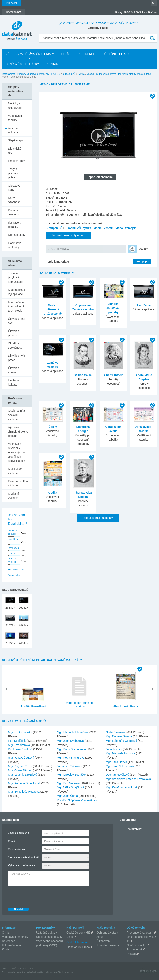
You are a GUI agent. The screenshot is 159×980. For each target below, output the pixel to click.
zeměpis (131, 228)
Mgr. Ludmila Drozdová (23, 775)
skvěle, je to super (13, 532)
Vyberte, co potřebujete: (22, 865)
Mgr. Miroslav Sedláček (72, 775)
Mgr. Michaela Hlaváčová (73, 732)
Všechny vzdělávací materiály (33, 74)
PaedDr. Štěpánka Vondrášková (77, 800)
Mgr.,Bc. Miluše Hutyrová (24, 792)
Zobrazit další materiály (98, 518)
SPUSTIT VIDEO (58, 249)
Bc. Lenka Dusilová (21, 749)
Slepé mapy (16, 140)
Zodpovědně (135, 949)
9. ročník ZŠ (69, 74)
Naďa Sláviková (116, 732)
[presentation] (39, 896)
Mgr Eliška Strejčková (71, 787)
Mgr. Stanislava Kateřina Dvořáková (128, 779)
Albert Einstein (113, 375)
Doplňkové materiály (15, 245)
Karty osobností (14, 200)
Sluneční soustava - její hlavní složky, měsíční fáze (124, 74)
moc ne (12, 553)
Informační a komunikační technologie (16, 306)
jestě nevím (14, 548)
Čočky (53, 427)
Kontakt (7, 949)
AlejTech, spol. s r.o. (65, 972)
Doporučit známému (100, 177)
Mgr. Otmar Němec (20, 770)
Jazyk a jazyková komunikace (16, 277)
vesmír (109, 228)
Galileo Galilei (83, 375)
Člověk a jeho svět (17, 321)
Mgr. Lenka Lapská (20, 732)
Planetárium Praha (78, 947)
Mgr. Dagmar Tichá (20, 766)
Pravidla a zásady (108, 945)
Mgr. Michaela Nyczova (121, 753)
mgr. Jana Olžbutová (21, 758)
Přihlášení (11, 3)
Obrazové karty (14, 188)
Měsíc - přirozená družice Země (53, 309)
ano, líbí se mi (14, 541)
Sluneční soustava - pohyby (113, 308)
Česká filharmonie (78, 942)
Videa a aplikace (13, 130)
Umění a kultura (13, 382)
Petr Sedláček (17, 741)
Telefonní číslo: (17, 849)
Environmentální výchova (18, 483)
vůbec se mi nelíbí (13, 560)
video (119, 228)
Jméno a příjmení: (19, 833)
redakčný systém (35, 972)
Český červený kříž (78, 933)
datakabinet (135, 829)
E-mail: (12, 841)
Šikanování (103, 941)
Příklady (132, 954)
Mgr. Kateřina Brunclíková (25, 783)
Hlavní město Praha (126, 706)
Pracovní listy (16, 161)
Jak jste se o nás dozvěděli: (24, 857)
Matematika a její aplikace (17, 292)
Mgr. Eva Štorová (19, 745)
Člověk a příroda (14, 333)
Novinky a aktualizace (15, 106)
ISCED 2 (56, 74)
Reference (9, 941)
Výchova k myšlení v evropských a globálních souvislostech (17, 452)
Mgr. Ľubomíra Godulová (122, 741)
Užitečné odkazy (47, 933)
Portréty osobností (14, 212)
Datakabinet (8, 74)
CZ (154, 3)
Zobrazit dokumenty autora (68, 235)
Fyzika (81, 74)
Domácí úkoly (17, 235)
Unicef (70, 937)
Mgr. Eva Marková (69, 783)
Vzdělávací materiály (15, 937)
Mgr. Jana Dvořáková (71, 741)
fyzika (87, 228)
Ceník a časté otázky (49, 937)
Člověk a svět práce (17, 358)
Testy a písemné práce (14, 173)
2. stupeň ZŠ (54, 228)
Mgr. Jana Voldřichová (120, 766)
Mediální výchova (13, 496)
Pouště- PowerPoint (33, 706)
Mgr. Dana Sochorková (72, 749)
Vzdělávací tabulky (15, 118)
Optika (53, 493)
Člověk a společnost (15, 345)
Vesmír (90, 74)
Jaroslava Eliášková (70, 766)
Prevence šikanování (140, 933)
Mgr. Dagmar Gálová (119, 736)
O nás (6, 933)
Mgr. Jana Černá (68, 796)
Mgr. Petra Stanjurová (71, 758)
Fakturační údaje (13, 945)
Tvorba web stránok (13, 972)
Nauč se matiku (137, 945)
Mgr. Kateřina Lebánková (122, 787)
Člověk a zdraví (14, 370)
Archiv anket (14, 575)
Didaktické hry (15, 151)
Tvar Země (144, 305)
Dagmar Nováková (118, 775)
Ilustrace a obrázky (15, 225)
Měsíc (98, 228)
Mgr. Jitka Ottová (117, 762)
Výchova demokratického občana (18, 431)
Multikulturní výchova (16, 471)
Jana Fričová (114, 749)
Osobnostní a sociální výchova (16, 415)
